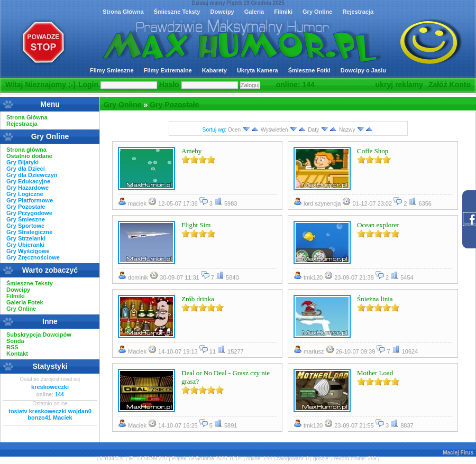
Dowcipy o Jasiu (363, 70)
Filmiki (283, 12)
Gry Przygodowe (29, 213)
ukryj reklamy (399, 85)
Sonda (15, 341)
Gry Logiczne (25, 194)
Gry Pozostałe (174, 105)
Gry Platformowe (30, 200)
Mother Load (375, 373)
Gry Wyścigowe (28, 251)
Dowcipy (222, 12)
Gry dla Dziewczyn (32, 175)
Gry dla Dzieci (26, 169)
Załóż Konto (450, 85)
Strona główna (26, 150)
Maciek (63, 417)
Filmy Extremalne (168, 70)
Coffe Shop (373, 151)
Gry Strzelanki (26, 238)
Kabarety (214, 70)
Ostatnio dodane (29, 156)
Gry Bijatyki (22, 162)
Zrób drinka (198, 299)
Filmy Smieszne (112, 70)
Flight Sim (196, 225)
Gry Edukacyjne (28, 181)
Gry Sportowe (25, 226)
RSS (12, 347)
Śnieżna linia (375, 299)
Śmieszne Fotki (309, 70)
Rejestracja (358, 12)
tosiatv (18, 411)
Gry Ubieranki (25, 245)
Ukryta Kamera (258, 70)
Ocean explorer (378, 225)
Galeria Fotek (25, 302)
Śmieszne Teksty (177, 12)
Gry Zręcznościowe (33, 257)
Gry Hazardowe (28, 188)
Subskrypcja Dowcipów (39, 335)
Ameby (191, 151)
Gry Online (317, 12)
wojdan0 (80, 411)
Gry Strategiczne (29, 232)
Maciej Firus (458, 453)
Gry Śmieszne (26, 219)
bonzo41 (39, 417)
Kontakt (17, 354)
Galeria (254, 12)
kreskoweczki (50, 387)
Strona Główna (123, 12)
